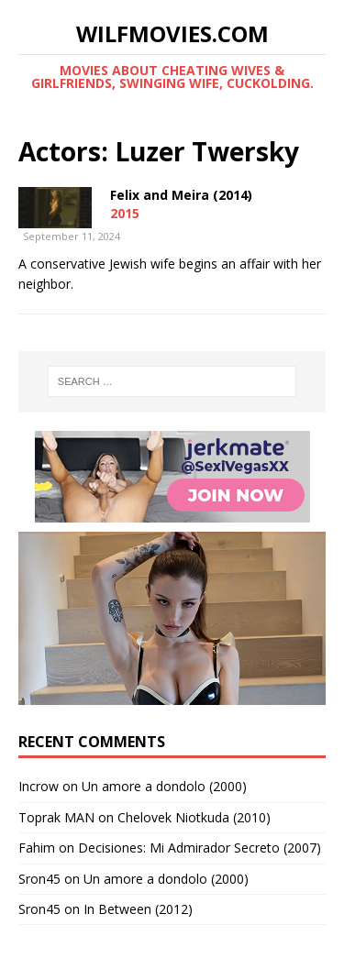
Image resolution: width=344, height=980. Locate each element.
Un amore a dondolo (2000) (164, 786)
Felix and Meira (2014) (181, 195)
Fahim (37, 848)
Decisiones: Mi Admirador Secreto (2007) (200, 848)
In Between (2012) (138, 909)
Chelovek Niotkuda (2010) (194, 817)
